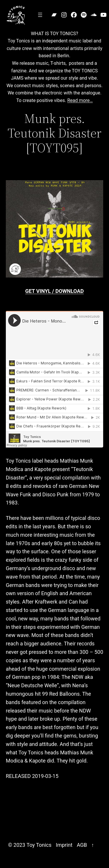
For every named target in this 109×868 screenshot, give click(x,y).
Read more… (80, 100)
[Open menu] (40, 15)
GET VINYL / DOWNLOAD (54, 291)
